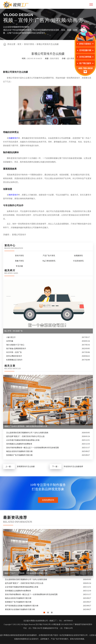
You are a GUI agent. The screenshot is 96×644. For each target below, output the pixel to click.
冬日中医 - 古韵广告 (14, 352)
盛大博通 (4, 635)
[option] (48, 570)
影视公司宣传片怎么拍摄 (48, 44)
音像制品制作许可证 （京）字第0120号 (58, 628)
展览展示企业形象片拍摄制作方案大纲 (20, 609)
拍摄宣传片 (13, 138)
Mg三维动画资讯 (49, 261)
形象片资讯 (19, 261)
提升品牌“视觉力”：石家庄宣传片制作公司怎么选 (25, 436)
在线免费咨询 (48, 500)
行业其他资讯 (78, 261)
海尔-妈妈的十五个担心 (15, 345)
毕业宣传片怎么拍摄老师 (73, 467)
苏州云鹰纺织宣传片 (14, 356)
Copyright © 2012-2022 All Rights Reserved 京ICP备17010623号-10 (28, 624)
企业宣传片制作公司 (80, 635)
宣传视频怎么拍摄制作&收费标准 (19, 444)
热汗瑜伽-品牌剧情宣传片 (16, 349)
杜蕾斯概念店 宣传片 (14, 360)
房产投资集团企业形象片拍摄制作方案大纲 (22, 606)
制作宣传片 (13, 195)
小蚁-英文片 (11, 337)
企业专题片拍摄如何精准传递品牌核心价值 (23, 440)
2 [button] (48, 612)
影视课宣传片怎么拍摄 (26, 467)
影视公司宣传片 (19, 235)
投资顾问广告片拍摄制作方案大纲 (19, 455)
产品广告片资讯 (49, 256)
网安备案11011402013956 (63, 624)
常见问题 (19, 266)
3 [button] (52, 612)
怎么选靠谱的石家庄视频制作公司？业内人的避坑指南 (27, 433)
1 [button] (44, 612)
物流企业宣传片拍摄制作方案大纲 (19, 451)
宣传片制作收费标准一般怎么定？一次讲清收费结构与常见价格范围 (32, 448)
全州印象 (10, 341)
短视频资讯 (78, 256)
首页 (19, 44)
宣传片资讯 (29, 44)
